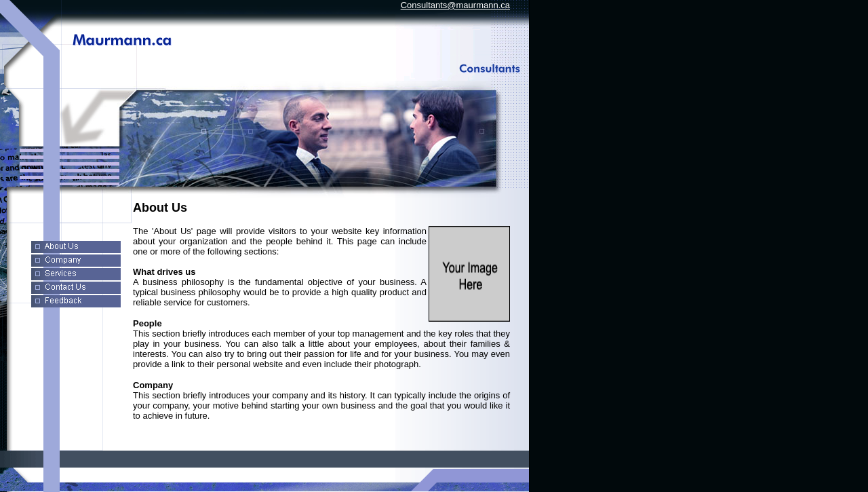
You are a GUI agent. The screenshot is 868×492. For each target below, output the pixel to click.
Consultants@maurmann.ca (455, 5)
